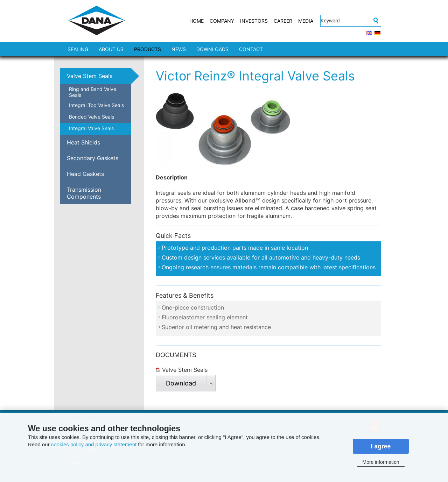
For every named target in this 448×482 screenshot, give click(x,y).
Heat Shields (83, 142)
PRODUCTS (148, 49)
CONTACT (251, 49)
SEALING (78, 49)
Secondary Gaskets (93, 158)
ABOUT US (111, 49)
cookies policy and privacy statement (94, 444)
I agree (381, 446)
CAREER (283, 21)
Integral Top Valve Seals (96, 105)
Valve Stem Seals (90, 76)
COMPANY (222, 21)
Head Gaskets (85, 174)
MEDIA (306, 21)
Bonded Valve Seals (92, 117)
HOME (197, 21)
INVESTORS (254, 21)
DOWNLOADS (212, 49)
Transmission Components (84, 193)
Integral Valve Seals (91, 128)
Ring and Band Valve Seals (93, 92)
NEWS (179, 49)
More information (381, 462)
